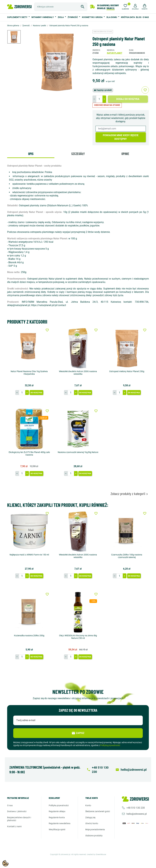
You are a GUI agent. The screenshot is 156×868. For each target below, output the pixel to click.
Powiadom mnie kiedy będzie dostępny (121, 137)
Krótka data (128, 17)
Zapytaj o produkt (103, 90)
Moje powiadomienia (95, 829)
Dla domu (112, 17)
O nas (146, 17)
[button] (135, 6)
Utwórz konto (92, 823)
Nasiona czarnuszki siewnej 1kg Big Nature (78, 452)
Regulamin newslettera (60, 823)
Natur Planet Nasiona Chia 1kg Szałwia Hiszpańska (29, 373)
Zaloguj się (90, 817)
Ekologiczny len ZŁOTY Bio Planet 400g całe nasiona (29, 453)
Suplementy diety (18, 17)
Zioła (61, 17)
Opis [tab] (31, 154)
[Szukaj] (61, 7)
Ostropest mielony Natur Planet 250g (127, 371)
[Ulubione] (125, 6)
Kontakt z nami (14, 826)
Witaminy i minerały (43, 17)
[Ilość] (99, 99)
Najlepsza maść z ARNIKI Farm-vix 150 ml (29, 555)
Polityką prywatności (110, 745)
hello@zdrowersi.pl (137, 814)
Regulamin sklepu (57, 811)
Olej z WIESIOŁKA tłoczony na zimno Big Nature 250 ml (78, 637)
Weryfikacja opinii (57, 829)
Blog (139, 17)
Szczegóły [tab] (78, 154)
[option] (16, 37)
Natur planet (115, 53)
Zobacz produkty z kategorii (130, 494)
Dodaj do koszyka (128, 99)
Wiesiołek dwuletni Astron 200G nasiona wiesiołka (78, 373)
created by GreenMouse (96, 854)
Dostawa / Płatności (17, 811)
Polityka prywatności (59, 805)
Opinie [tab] (125, 154)
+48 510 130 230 (136, 808)
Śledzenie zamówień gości (98, 811)
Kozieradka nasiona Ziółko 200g (29, 636)
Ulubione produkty (94, 835)
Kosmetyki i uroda (92, 17)
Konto (88, 805)
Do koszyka (36, 392)
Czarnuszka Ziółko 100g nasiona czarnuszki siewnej (127, 556)
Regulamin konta (57, 817)
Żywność (73, 17)
